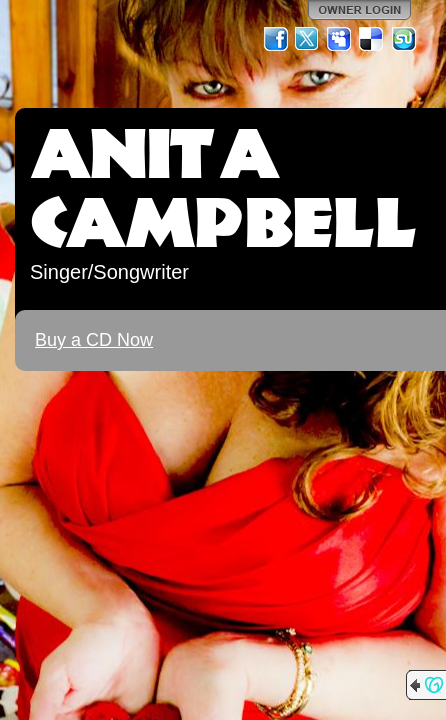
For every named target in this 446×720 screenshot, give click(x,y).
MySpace (340, 39)
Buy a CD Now (94, 340)
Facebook (276, 39)
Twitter (308, 39)
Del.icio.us (372, 39)
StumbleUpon (404, 39)
